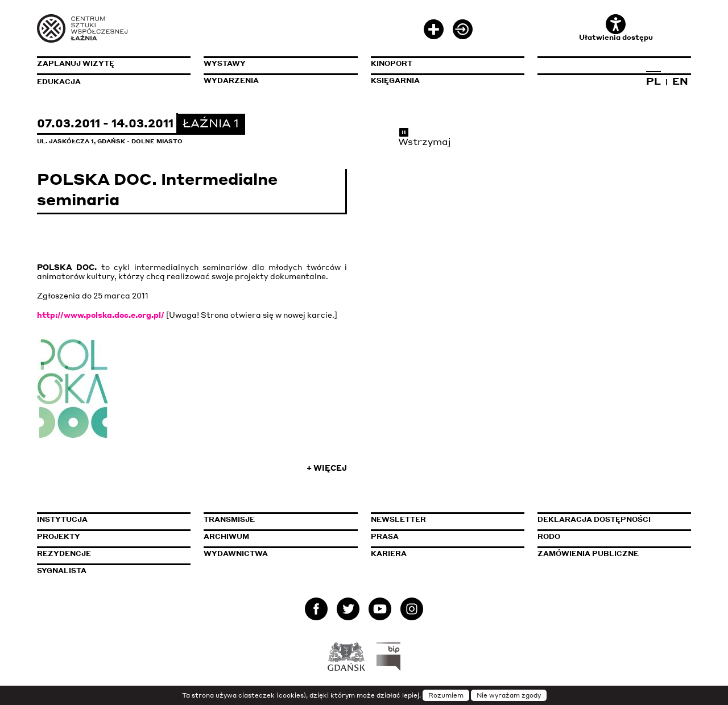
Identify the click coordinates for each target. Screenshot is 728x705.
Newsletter (398, 519)
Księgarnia (395, 80)
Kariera (389, 553)
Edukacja (59, 82)
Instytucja (62, 519)
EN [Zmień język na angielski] (680, 81)
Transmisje (280, 519)
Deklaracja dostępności (594, 519)
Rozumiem (446, 695)
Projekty (59, 536)
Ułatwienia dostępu (616, 28)
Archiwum (226, 536)
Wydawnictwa (236, 553)
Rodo (549, 536)
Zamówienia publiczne (614, 553)
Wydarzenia (231, 80)
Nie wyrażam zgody (509, 695)
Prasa (385, 536)
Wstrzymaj (425, 137)
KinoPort (392, 63)
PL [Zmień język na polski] (653, 81)
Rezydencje (64, 553)
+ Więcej (327, 468)
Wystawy (225, 63)
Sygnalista (62, 571)
